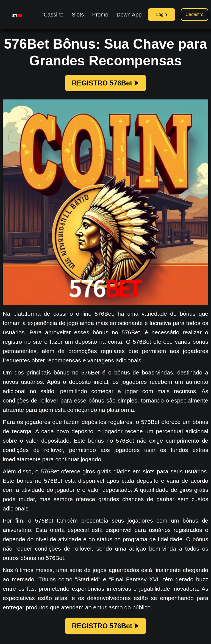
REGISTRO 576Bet (106, 83)
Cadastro (195, 14)
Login (161, 14)
